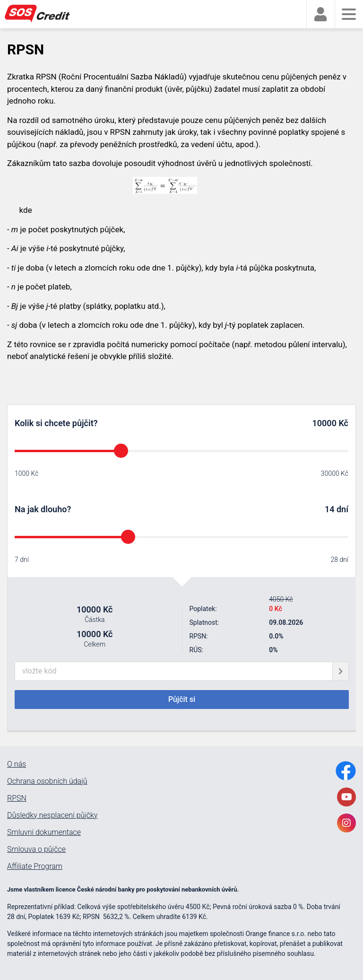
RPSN (17, 798)
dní (342, 509)
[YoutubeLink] (346, 797)
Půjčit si (182, 699)
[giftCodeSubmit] (341, 671)
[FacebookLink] (346, 771)
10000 (324, 423)
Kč (342, 423)
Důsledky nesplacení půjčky (52, 815)
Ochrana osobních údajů (47, 781)
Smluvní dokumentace (44, 832)
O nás (17, 764)
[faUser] (320, 14)
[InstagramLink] (346, 823)
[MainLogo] (43, 14)
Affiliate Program (35, 866)
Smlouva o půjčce (36, 849)
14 (330, 509)
